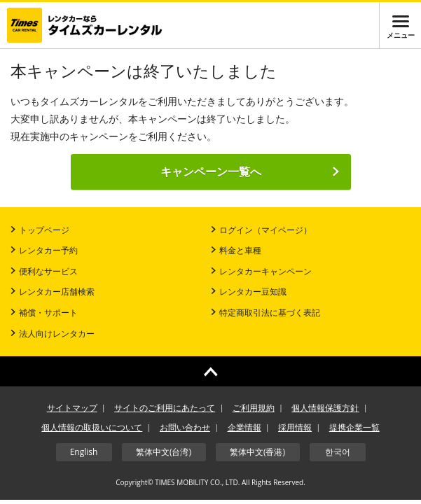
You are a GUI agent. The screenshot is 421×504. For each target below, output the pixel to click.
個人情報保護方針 (325, 408)
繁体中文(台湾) (164, 452)
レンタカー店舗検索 (53, 292)
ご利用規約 (254, 408)
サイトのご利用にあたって (165, 408)
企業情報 (244, 427)
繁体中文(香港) (257, 452)
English (84, 452)
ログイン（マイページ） (261, 230)
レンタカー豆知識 (249, 292)
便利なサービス (44, 271)
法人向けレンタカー (53, 334)
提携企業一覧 (354, 427)
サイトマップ (72, 408)
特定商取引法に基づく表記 (265, 313)
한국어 (338, 452)
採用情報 (295, 427)
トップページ (40, 230)
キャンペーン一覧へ (250, 171)
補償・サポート (44, 313)
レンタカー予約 (44, 250)
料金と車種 (236, 250)
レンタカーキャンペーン (261, 271)
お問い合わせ (185, 427)
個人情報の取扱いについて (92, 427)
